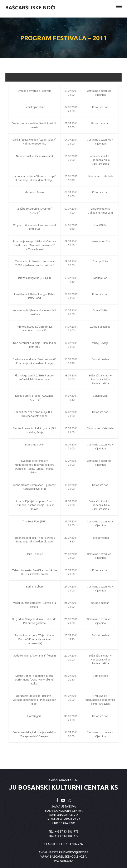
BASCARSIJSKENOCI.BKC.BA (68, 857)
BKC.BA (68, 861)
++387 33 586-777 (67, 836)
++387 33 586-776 (71, 844)
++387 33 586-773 (67, 832)
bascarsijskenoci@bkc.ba (69, 852)
